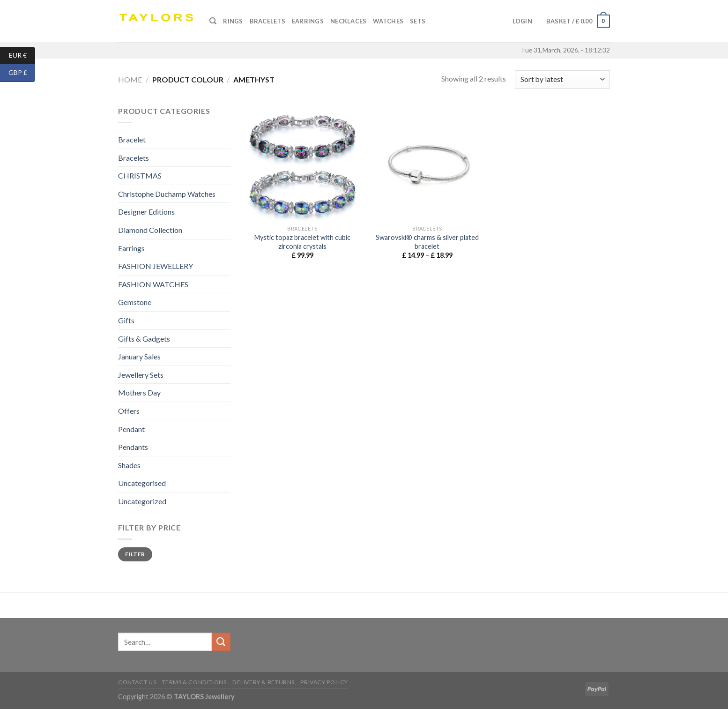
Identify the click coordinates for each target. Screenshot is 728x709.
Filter (135, 554)
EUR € (22, 56)
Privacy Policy (324, 682)
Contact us (137, 682)
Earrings (308, 21)
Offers (129, 411)
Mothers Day (139, 392)
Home (130, 79)
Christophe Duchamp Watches (167, 194)
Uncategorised (142, 483)
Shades (129, 465)
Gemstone (135, 302)
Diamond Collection (150, 230)
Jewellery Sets (141, 375)
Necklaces (348, 21)
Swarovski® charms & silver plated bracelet (427, 242)
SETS (418, 21)
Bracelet (132, 139)
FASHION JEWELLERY (156, 266)
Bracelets (267, 21)
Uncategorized (142, 501)
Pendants (133, 447)
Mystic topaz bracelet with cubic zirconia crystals (302, 242)
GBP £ (22, 73)
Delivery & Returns (264, 682)
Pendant (131, 429)
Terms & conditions (194, 682)
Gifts (126, 320)
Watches (388, 21)
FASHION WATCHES (153, 284)
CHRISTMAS (140, 175)
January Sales (139, 356)
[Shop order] (562, 79)
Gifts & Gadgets (144, 339)
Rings (233, 21)
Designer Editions (146, 212)
